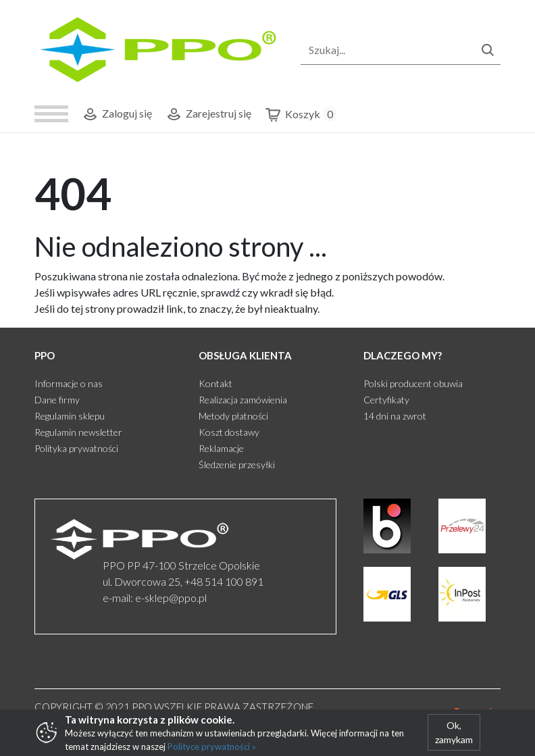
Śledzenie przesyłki (237, 464)
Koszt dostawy (229, 432)
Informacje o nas (69, 383)
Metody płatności (233, 416)
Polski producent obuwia (413, 383)
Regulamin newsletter (78, 432)
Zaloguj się (117, 115)
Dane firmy (57, 400)
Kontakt (215, 383)
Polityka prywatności (76, 448)
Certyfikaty (386, 400)
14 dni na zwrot (395, 416)
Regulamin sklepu (70, 416)
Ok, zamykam (454, 732)
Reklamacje (221, 448)
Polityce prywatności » (212, 747)
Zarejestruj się (208, 115)
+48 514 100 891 (224, 581)
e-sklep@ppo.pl (171, 598)
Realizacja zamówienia (243, 400)
